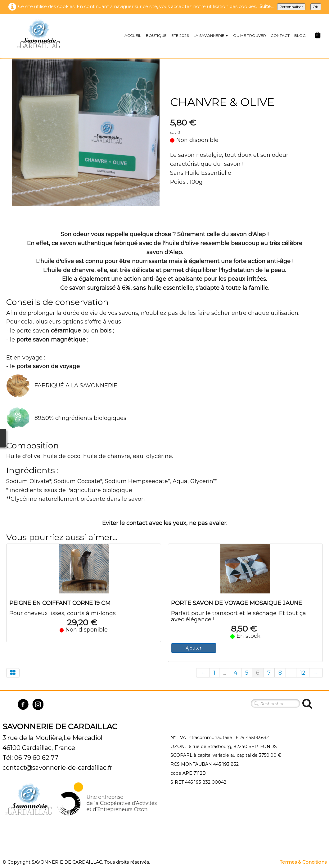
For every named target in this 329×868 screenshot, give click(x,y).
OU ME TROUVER (250, 35)
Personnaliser (291, 7)
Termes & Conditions (303, 862)
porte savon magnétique (51, 340)
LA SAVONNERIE (211, 35)
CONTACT (280, 35)
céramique (66, 331)
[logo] (38, 33)
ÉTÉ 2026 (180, 35)
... (225, 673)
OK (316, 7)
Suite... (266, 7)
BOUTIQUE (156, 35)
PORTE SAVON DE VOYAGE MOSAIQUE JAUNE (237, 603)
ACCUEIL (133, 35)
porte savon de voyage (48, 366)
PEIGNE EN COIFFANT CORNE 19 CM (60, 603)
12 (303, 673)
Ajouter (194, 648)
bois (106, 331)
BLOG (300, 35)
